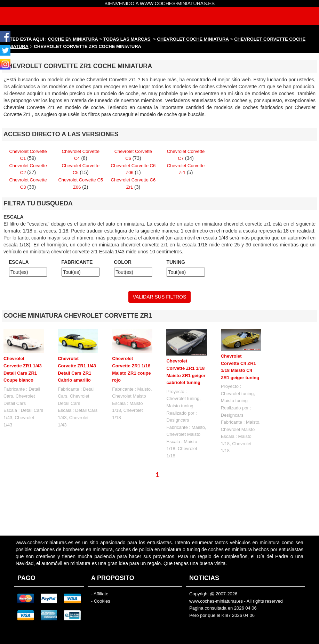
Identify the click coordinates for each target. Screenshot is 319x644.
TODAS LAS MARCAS (127, 39)
